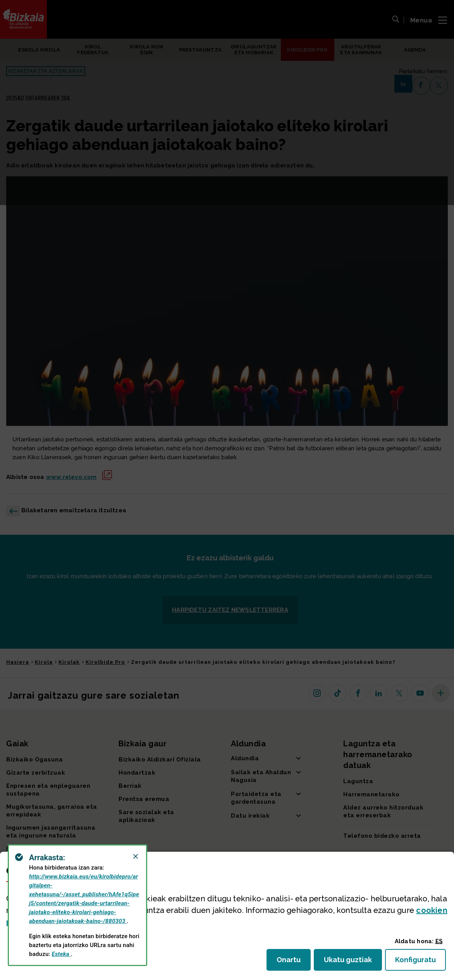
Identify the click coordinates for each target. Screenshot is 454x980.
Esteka (61, 954)
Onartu (294, 962)
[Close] (136, 856)
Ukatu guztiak (350, 962)
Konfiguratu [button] (420, 962)
